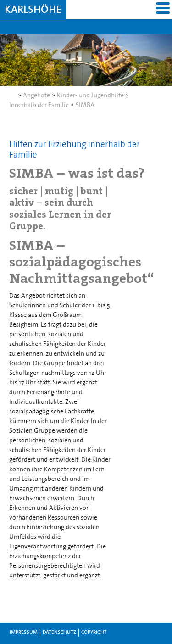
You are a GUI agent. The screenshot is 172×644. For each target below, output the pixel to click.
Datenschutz (59, 632)
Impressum (24, 632)
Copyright (94, 632)
